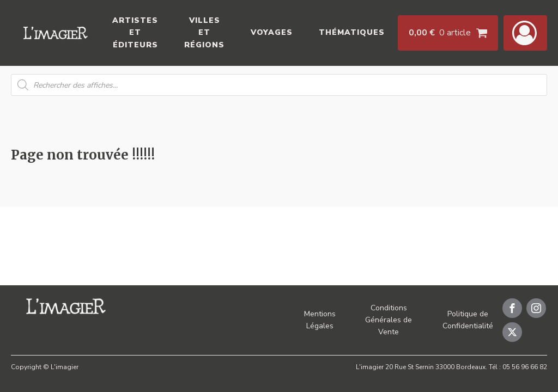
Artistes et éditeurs (135, 33)
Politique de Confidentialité (468, 320)
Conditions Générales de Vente (389, 320)
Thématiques (352, 32)
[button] (525, 33)
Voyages (272, 32)
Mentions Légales (320, 320)
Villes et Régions (204, 33)
